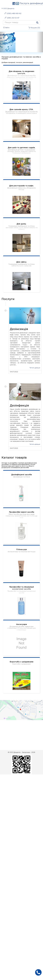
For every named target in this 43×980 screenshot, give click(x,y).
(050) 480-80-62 (13, 13)
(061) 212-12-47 (12, 18)
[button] (3, 42)
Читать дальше (35, 368)
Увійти (6, 28)
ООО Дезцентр (8, 8)
